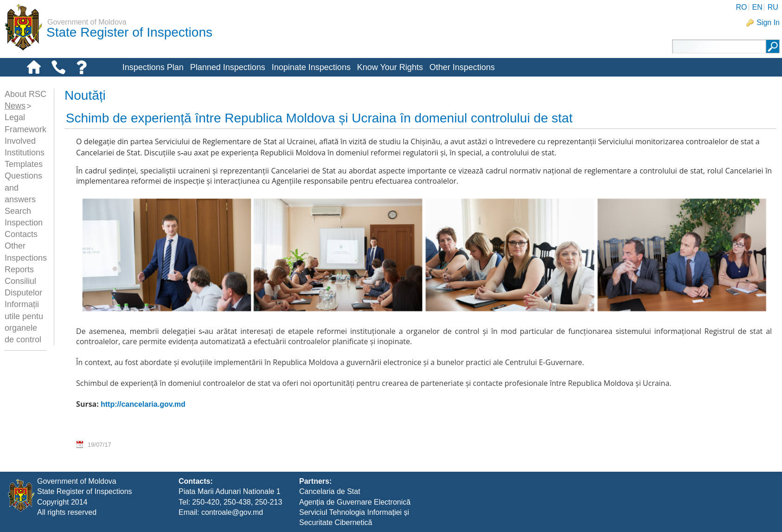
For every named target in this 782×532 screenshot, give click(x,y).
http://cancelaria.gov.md (143, 404)
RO (741, 7)
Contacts (21, 234)
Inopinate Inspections (311, 67)
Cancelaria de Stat (330, 491)
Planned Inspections (228, 67)
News (15, 106)
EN (757, 7)
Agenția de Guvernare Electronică (355, 502)
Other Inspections (462, 67)
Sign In (768, 22)
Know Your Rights (390, 67)
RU (773, 7)
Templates (24, 164)
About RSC (26, 94)
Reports (19, 269)
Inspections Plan (153, 67)
